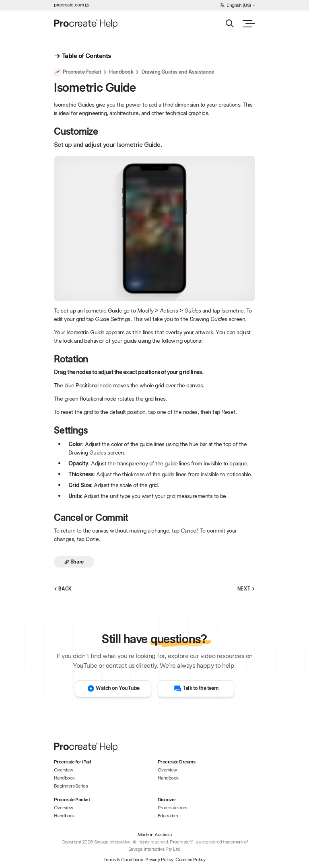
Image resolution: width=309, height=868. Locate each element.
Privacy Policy (159, 860)
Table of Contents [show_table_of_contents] (82, 56)
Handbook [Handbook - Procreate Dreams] (168, 778)
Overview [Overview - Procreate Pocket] (64, 808)
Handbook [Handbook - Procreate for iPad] (64, 778)
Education (168, 816)
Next (246, 589)
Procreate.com (173, 808)
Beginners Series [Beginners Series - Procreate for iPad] (71, 786)
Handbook (121, 72)
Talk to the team (196, 689)
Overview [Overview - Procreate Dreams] (167, 770)
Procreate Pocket (77, 72)
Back (63, 589)
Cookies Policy (190, 860)
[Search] (230, 24)
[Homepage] (86, 24)
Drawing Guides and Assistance (177, 72)
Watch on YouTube (113, 689)
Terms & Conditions (123, 860)
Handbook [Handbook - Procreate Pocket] (64, 816)
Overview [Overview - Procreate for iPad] (64, 770)
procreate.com (71, 5)
